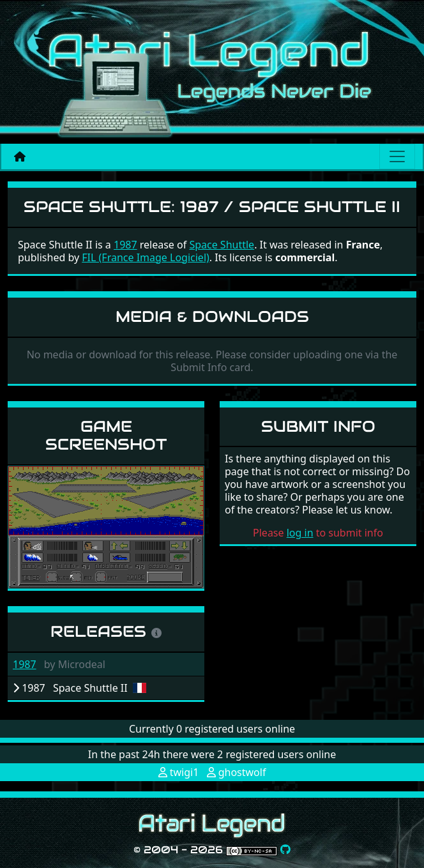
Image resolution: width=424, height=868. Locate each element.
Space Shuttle (222, 245)
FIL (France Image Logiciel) (146, 257)
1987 (25, 664)
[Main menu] (397, 156)
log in (300, 533)
